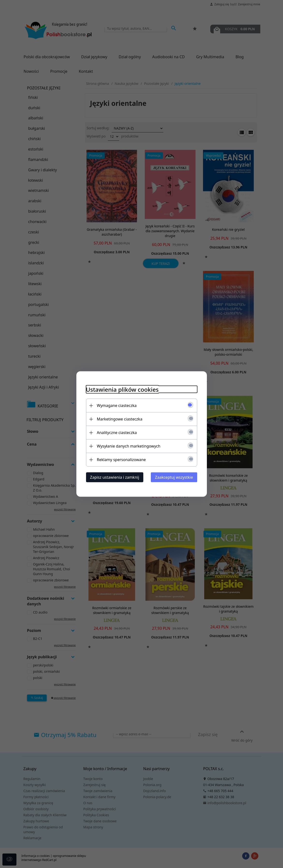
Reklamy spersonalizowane (121, 460)
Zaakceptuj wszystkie (174, 477)
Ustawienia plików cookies (122, 389)
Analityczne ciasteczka (117, 433)
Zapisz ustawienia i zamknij (115, 477)
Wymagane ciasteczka (117, 405)
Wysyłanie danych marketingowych (129, 446)
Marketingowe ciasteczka (120, 419)
